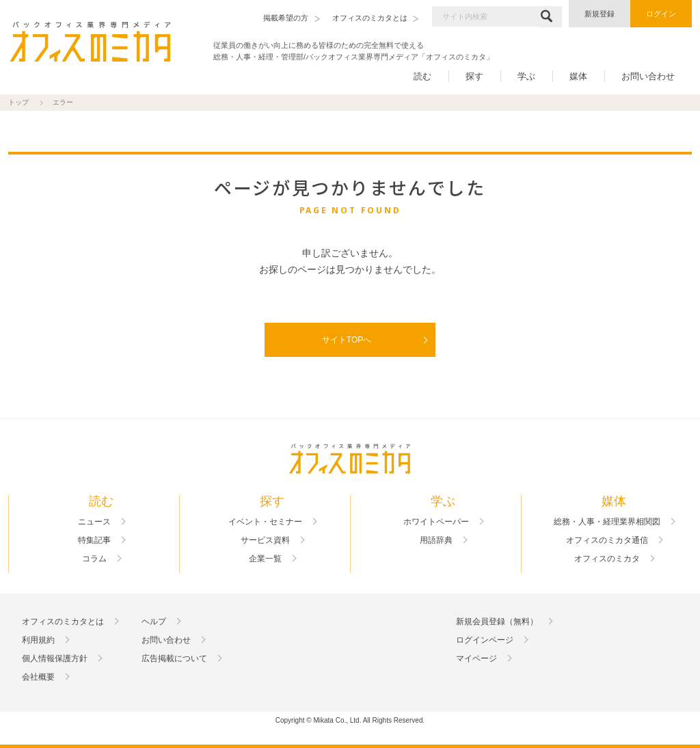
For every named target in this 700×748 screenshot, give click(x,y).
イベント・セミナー (265, 522)
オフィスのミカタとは (63, 622)
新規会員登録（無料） (497, 622)
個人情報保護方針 (55, 658)
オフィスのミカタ (607, 559)
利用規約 (38, 640)
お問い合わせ (648, 76)
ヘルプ (154, 622)
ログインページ (485, 640)
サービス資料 (265, 540)
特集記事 (94, 540)
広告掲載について (174, 658)
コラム (94, 559)
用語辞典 (436, 540)
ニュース (94, 522)
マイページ (476, 658)
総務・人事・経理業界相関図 (607, 522)
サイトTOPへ (347, 340)
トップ (18, 102)
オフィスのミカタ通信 (607, 540)
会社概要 (38, 677)
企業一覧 (265, 559)
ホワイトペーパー (436, 522)
